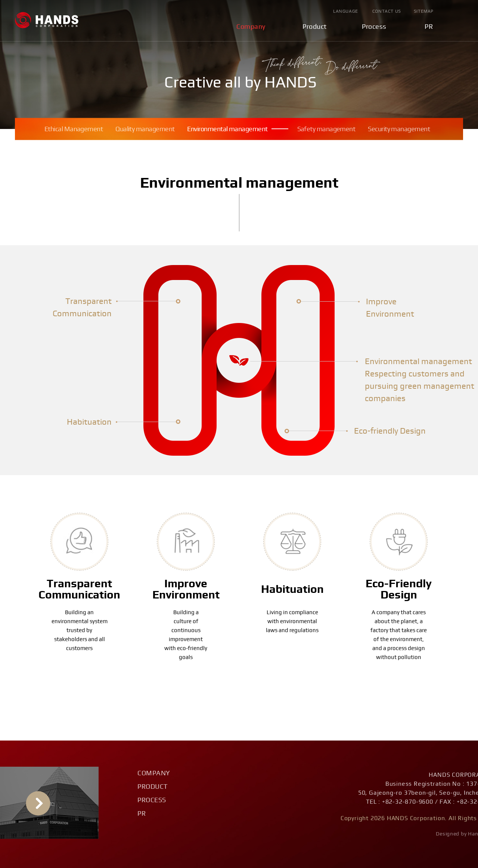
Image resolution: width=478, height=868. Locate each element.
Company (251, 27)
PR (429, 27)
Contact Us (387, 11)
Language (346, 11)
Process (374, 27)
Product (315, 27)
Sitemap (424, 11)
